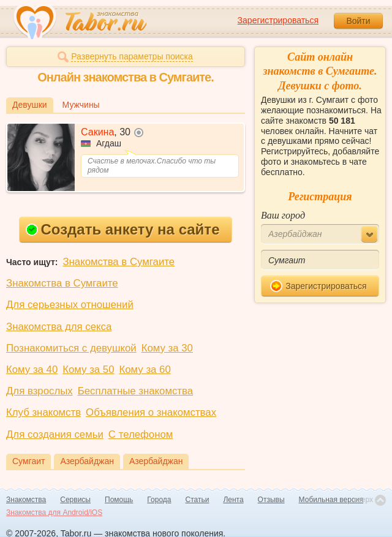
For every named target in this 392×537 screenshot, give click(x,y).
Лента (233, 500)
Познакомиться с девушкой (71, 348)
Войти (358, 21)
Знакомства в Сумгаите (119, 262)
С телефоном (141, 434)
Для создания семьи (55, 434)
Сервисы (75, 500)
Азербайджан (87, 461)
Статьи (198, 500)
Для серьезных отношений (70, 305)
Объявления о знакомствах (151, 412)
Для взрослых (40, 391)
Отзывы (271, 500)
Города (159, 500)
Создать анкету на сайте (123, 229)
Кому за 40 (32, 370)
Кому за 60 (145, 370)
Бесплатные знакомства (135, 391)
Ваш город (283, 215)
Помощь (119, 500)
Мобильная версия (331, 500)
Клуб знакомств (43, 412)
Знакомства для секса (59, 327)
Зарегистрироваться (278, 20)
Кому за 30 (167, 348)
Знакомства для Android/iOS (54, 513)
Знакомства (26, 500)
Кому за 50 (88, 370)
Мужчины (81, 105)
